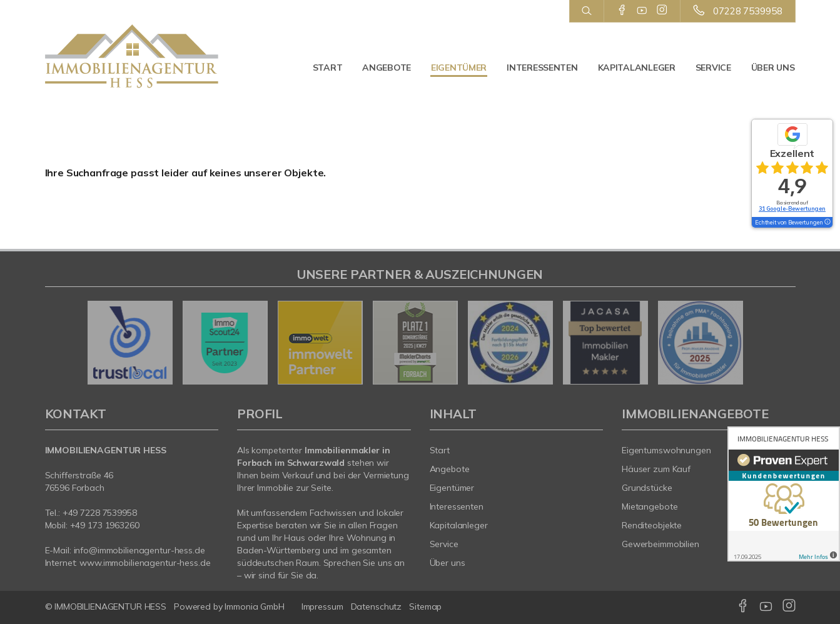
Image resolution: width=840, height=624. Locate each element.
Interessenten (542, 68)
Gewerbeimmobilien (660, 544)
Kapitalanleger (637, 68)
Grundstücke (647, 488)
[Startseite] (132, 56)
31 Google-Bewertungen (792, 209)
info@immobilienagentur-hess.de (139, 550)
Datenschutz (377, 606)
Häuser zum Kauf (656, 469)
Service (713, 68)
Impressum (322, 606)
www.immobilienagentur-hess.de (145, 563)
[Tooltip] (827, 223)
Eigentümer (459, 68)
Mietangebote (650, 506)
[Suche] (586, 11)
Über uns (773, 68)
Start (328, 68)
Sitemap (425, 606)
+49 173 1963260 (105, 525)
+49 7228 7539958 (100, 513)
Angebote (387, 68)
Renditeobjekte (652, 525)
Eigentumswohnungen (666, 450)
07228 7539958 (747, 11)
